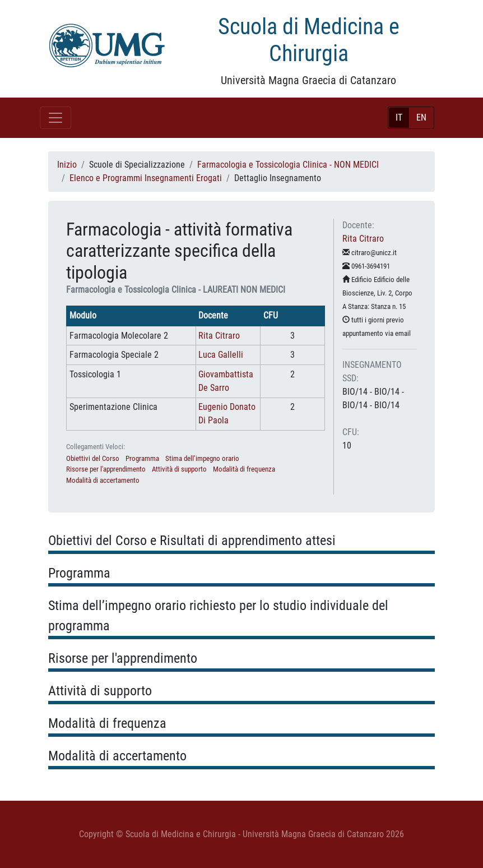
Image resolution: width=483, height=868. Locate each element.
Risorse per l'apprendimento (106, 469)
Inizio (67, 165)
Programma (142, 458)
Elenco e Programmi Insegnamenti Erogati (146, 178)
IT (399, 117)
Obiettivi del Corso (93, 458)
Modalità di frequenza (244, 469)
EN (421, 117)
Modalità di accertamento (103, 480)
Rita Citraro (219, 336)
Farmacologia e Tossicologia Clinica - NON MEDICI (288, 165)
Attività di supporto (179, 469)
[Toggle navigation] (55, 118)
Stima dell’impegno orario (202, 458)
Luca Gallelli (221, 355)
